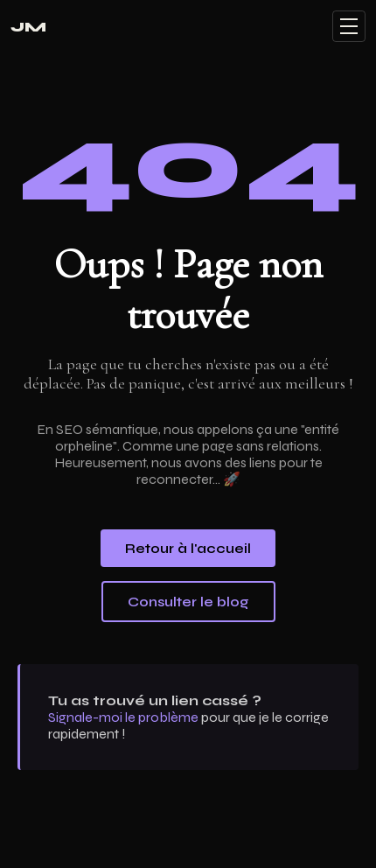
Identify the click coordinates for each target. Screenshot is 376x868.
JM (28, 27)
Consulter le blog (188, 602)
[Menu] (349, 26)
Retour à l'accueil (188, 548)
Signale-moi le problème (123, 717)
